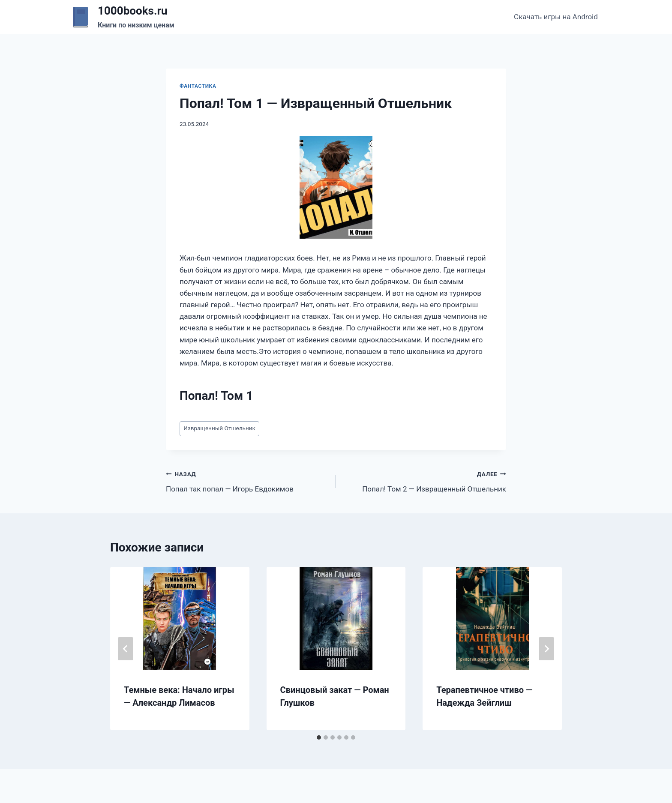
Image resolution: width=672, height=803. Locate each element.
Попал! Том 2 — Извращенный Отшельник (425, 481)
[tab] (319, 737)
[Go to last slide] (126, 649)
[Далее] (546, 649)
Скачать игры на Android (556, 17)
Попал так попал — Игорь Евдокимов (247, 481)
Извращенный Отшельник (219, 428)
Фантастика (198, 86)
